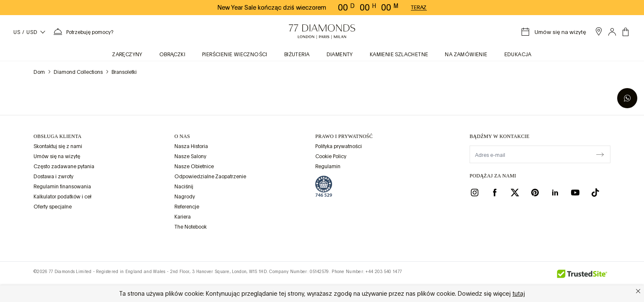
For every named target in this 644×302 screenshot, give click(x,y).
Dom (39, 72)
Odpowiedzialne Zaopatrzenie (210, 177)
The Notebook (191, 227)
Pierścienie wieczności (235, 55)
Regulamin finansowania (62, 187)
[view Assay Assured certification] (324, 186)
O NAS (182, 136)
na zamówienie (466, 55)
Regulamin (328, 167)
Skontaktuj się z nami (58, 146)
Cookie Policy (331, 156)
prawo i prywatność (344, 136)
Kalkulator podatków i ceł (62, 197)
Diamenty (340, 55)
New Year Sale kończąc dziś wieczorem (272, 8)
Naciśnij (184, 187)
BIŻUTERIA (297, 55)
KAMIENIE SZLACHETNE (399, 55)
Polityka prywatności (339, 146)
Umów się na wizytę (57, 156)
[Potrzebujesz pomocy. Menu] (83, 32)
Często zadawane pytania (64, 167)
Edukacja (518, 55)
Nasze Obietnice (194, 167)
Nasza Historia (191, 146)
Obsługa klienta (58, 136)
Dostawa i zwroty (53, 177)
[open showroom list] (599, 31)
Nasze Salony (190, 156)
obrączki (172, 55)
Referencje (187, 207)
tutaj (519, 294)
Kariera (183, 217)
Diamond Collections (78, 72)
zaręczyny (127, 55)
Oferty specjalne (53, 207)
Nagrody (185, 197)
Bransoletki (124, 72)
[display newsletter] (600, 154)
